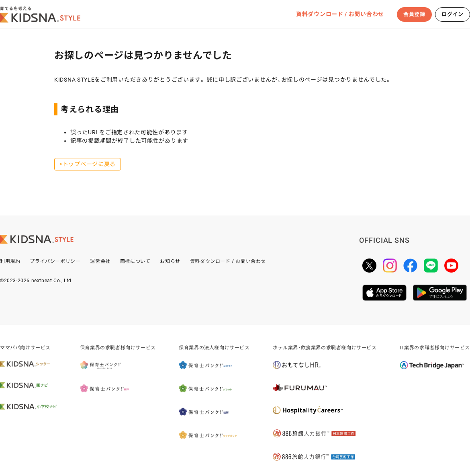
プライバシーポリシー (55, 261)
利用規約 (10, 261)
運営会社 (100, 261)
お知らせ (170, 261)
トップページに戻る (89, 164)
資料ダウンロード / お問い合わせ (340, 14)
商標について (135, 261)
